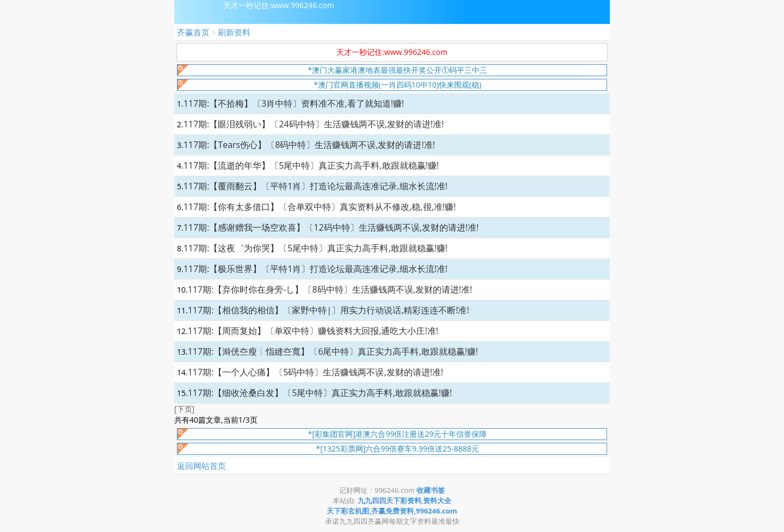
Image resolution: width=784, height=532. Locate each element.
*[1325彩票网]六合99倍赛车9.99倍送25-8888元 (397, 449)
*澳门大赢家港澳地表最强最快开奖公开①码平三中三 (397, 70)
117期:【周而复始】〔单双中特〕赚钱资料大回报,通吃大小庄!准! (313, 331)
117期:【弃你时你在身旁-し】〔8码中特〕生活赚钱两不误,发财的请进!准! (330, 289)
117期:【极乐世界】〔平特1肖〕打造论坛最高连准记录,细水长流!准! (316, 269)
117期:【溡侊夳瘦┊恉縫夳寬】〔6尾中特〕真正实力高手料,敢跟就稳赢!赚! (333, 351)
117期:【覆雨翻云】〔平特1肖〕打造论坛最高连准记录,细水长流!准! (316, 186)
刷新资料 (234, 32)
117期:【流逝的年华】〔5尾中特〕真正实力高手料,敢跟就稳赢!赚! (311, 165)
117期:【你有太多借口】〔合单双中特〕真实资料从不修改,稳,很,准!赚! (320, 207)
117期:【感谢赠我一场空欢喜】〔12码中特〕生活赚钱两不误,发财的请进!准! (331, 227)
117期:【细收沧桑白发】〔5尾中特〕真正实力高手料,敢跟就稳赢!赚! (320, 393)
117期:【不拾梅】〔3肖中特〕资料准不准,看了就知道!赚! (294, 103)
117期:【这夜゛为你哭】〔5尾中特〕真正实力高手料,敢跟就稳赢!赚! (316, 248)
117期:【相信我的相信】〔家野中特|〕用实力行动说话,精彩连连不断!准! (329, 310)
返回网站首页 (201, 466)
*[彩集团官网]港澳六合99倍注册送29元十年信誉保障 (398, 434)
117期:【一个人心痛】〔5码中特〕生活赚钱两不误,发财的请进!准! (316, 372)
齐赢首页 (193, 32)
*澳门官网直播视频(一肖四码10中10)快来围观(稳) (397, 85)
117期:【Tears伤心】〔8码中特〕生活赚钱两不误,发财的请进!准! (309, 145)
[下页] (184, 409)
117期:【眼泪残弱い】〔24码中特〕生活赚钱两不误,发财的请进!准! (314, 124)
